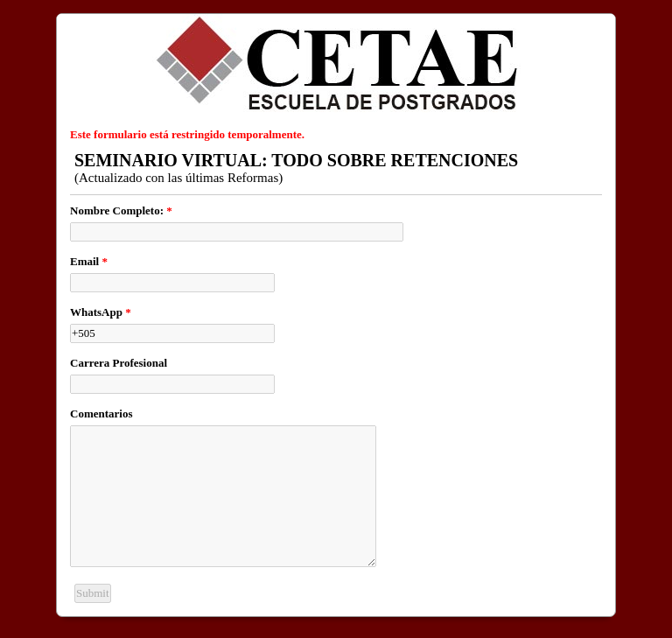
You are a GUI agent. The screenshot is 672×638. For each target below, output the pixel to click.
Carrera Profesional (119, 363)
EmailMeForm (336, 64)
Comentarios (101, 414)
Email (89, 261)
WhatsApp (101, 312)
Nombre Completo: (121, 210)
